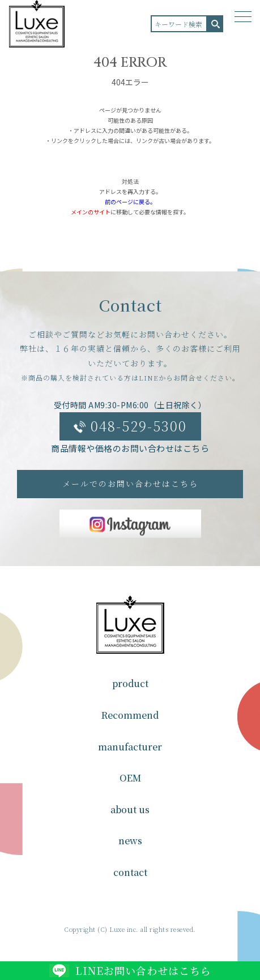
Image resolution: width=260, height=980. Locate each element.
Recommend (130, 715)
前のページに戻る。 (130, 202)
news (130, 841)
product (130, 683)
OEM (130, 778)
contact (130, 872)
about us (130, 810)
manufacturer (130, 747)
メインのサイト (91, 212)
